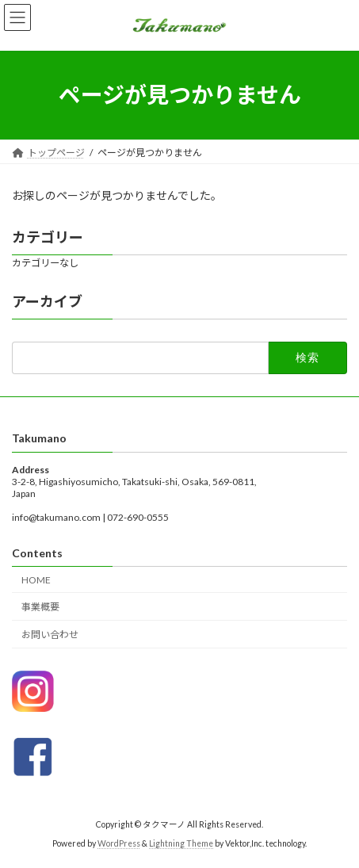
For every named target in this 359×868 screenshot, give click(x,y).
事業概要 (40, 607)
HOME (36, 579)
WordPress (119, 843)
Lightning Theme (181, 843)
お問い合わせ (50, 635)
